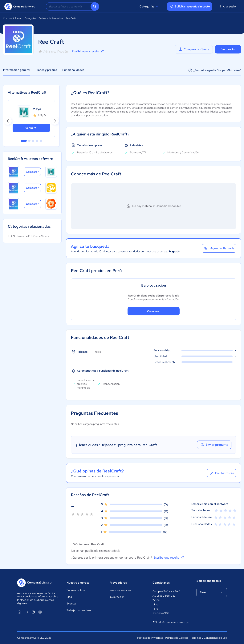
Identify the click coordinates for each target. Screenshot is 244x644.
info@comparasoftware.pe (171, 622)
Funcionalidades (73, 70)
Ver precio (228, 49)
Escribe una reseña (169, 558)
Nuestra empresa (78, 583)
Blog (69, 597)
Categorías (150, 6)
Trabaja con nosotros (79, 610)
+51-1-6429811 (161, 613)
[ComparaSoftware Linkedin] (19, 612)
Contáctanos (161, 583)
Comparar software (194, 49)
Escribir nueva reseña (88, 52)
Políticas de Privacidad (150, 638)
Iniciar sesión (229, 6)
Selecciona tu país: (209, 581)
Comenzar (154, 311)
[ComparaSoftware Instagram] (40, 612)
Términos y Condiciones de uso (209, 638)
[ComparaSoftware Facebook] (33, 612)
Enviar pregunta (214, 445)
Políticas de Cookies (177, 638)
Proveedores (118, 583)
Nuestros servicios (120, 590)
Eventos (71, 603)
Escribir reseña (222, 473)
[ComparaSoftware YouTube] (26, 612)
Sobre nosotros (76, 590)
